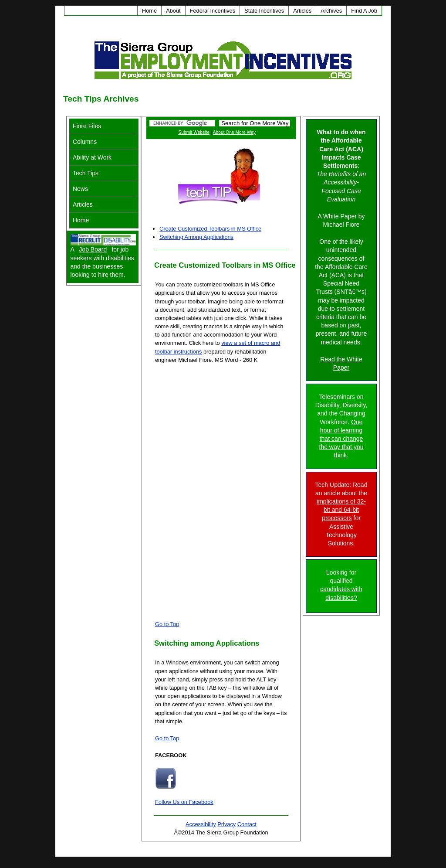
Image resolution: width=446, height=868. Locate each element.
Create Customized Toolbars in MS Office (210, 229)
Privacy (226, 824)
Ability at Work (92, 157)
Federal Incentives (213, 11)
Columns (85, 142)
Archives (331, 11)
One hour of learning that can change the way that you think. (341, 439)
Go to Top (167, 624)
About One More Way (234, 132)
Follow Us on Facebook (184, 802)
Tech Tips (86, 173)
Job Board (93, 249)
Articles (302, 11)
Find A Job (364, 11)
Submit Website (194, 132)
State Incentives (264, 11)
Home (149, 11)
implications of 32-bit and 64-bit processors (341, 510)
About (173, 11)
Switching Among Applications (196, 237)
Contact (247, 824)
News (80, 189)
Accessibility (201, 824)
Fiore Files (87, 126)
